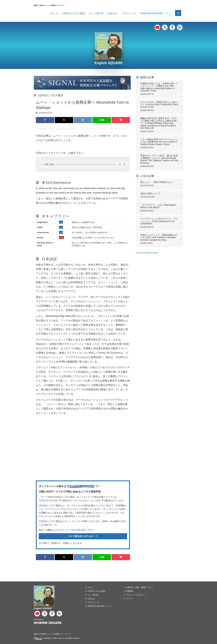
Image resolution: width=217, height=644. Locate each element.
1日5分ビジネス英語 (73, 13)
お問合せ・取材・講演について (140, 587)
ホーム (54, 13)
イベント (130, 599)
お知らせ (113, 13)
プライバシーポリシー (136, 595)
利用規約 (130, 591)
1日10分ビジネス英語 (91, 501)
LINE (102, 120)
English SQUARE (108, 63)
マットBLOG (96, 13)
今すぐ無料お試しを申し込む (83, 536)
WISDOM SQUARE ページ (156, 13)
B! (83, 120)
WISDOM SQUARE (50, 501)
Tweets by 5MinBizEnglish (147, 253)
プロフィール (129, 13)
